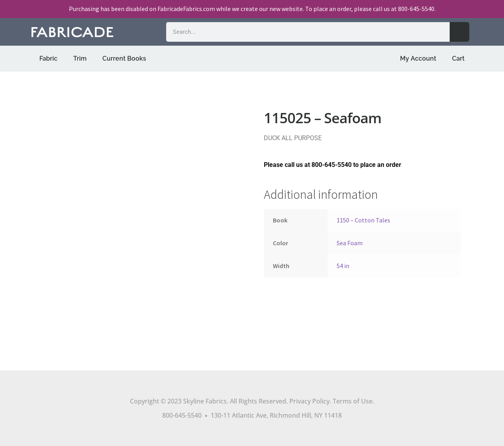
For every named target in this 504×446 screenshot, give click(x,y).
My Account (418, 58)
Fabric (48, 58)
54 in (343, 266)
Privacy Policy (309, 401)
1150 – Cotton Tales (363, 220)
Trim (80, 58)
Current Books (124, 58)
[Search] (460, 32)
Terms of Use (353, 401)
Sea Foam (350, 243)
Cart (458, 58)
